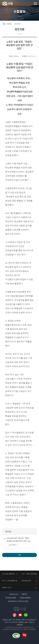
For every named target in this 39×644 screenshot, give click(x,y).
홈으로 (4, 24)
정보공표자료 (26, 581)
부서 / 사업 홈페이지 (9, 581)
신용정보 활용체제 (25, 598)
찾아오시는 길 (13, 594)
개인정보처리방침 (11, 598)
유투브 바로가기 (20, 615)
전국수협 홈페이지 (9, 574)
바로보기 (14, 545)
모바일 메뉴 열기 (35, 4)
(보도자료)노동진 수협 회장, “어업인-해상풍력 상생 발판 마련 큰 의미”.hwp (19, 540)
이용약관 (24, 594)
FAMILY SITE (7, 588)
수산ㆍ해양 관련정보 (29, 574)
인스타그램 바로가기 (15, 615)
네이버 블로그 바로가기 (26, 615)
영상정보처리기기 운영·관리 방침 (18, 601)
